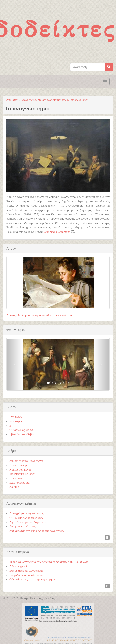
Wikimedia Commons (57, 232)
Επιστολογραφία (20, 483)
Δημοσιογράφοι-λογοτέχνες (26, 461)
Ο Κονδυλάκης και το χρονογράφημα (32, 579)
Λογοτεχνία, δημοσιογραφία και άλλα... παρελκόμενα (55, 100)
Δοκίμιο (14, 487)
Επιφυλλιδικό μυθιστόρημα (26, 575)
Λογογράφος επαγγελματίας (26, 513)
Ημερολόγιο (17, 478)
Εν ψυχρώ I (16, 417)
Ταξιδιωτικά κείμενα (22, 474)
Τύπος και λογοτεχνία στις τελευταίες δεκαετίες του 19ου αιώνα (48, 562)
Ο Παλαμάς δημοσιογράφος (26, 518)
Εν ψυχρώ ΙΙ (17, 421)
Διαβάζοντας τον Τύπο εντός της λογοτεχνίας (37, 531)
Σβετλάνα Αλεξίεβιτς (22, 434)
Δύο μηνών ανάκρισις (23, 526)
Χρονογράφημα (19, 465)
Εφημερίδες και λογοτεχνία (26, 571)
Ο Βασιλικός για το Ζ (22, 430)
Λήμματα (12, 100)
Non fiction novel (20, 470)
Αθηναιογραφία (19, 566)
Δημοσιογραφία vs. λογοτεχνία (28, 522)
